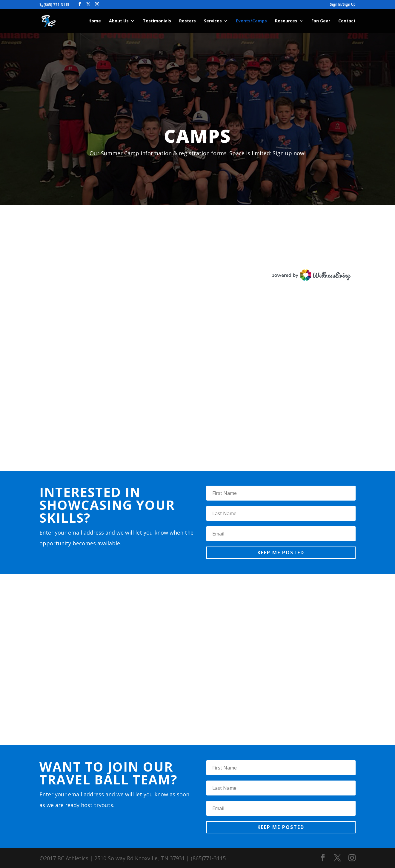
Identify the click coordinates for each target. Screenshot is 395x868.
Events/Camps (251, 21)
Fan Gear (321, 21)
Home (95, 21)
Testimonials (157, 21)
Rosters (187, 21)
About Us (119, 21)
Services (213, 21)
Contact (347, 21)
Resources (286, 21)
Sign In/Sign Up (343, 5)
